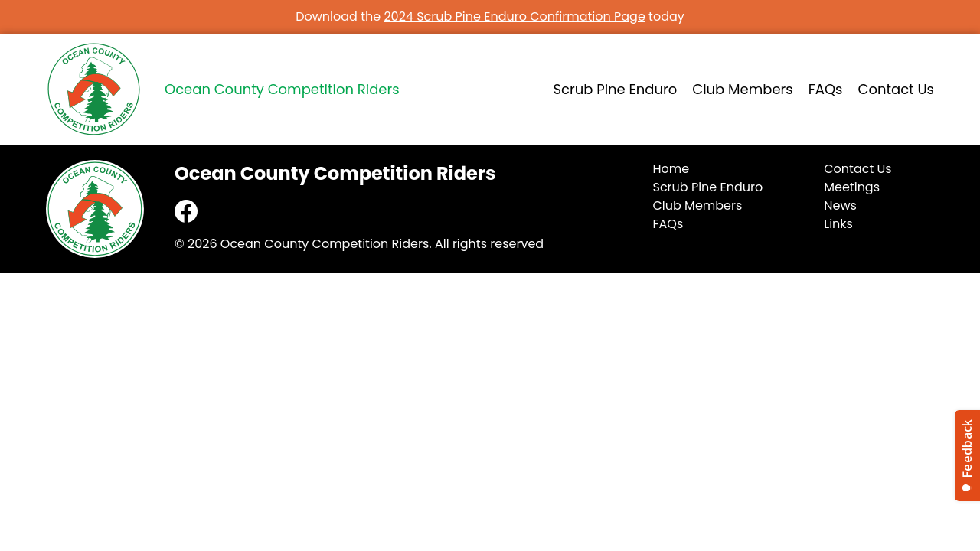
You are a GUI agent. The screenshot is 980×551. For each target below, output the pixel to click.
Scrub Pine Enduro (616, 89)
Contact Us (897, 89)
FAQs (826, 89)
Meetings (852, 187)
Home (671, 169)
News (840, 205)
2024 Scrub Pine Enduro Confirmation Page (514, 16)
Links (838, 224)
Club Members (742, 89)
